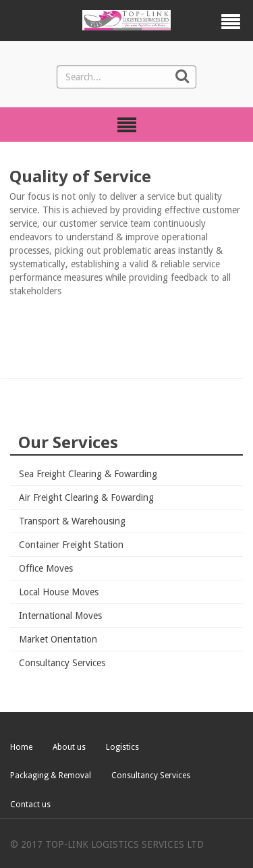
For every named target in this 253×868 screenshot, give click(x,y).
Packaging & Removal (51, 776)
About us (69, 747)
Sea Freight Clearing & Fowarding (88, 474)
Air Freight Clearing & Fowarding (86, 497)
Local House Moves (59, 592)
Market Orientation (58, 639)
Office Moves (46, 568)
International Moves (60, 616)
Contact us (30, 805)
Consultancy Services (62, 663)
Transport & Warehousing (72, 521)
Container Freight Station (71, 545)
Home (21, 747)
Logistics (122, 747)
